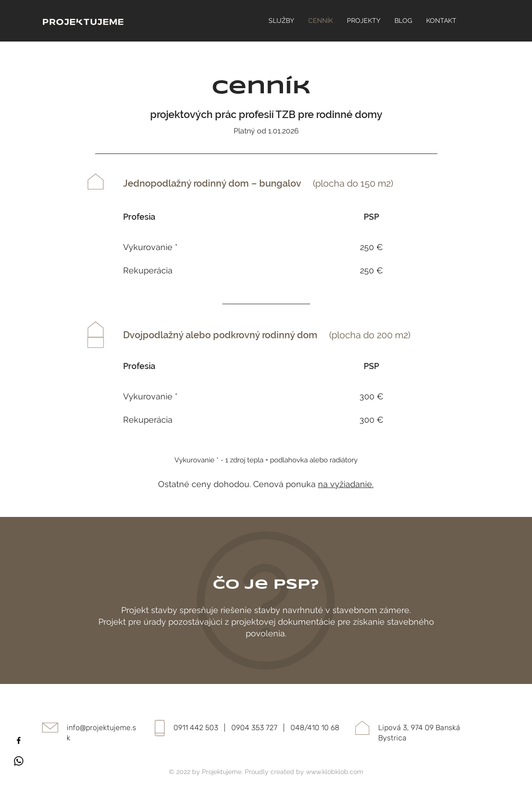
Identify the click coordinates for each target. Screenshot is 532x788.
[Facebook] (19, 740)
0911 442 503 (196, 728)
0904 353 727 (254, 728)
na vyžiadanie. (346, 484)
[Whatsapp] (19, 761)
